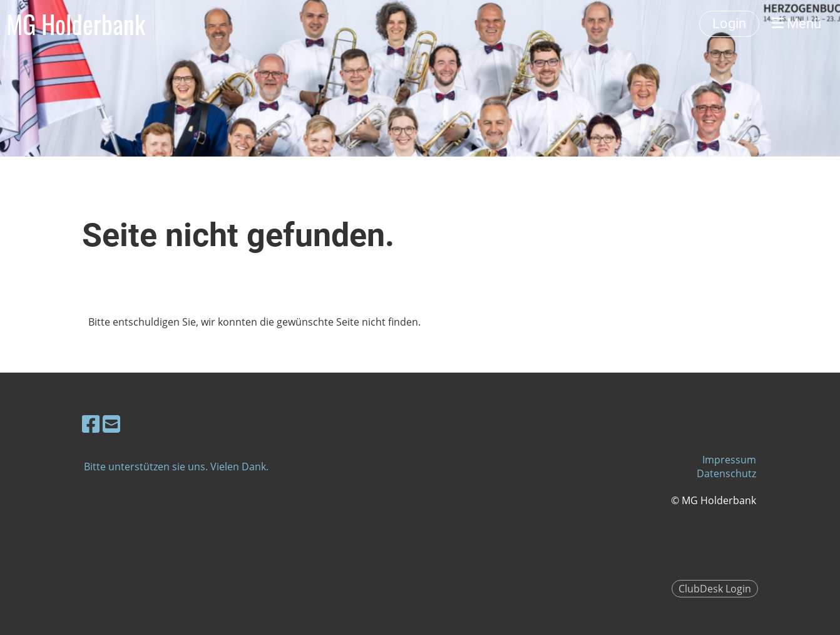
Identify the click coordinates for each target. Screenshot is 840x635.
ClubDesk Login (715, 589)
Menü (796, 23)
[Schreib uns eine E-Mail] (111, 424)
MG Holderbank (76, 24)
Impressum (729, 460)
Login (729, 23)
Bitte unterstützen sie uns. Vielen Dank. (176, 467)
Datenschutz (726, 473)
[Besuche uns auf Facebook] (91, 424)
